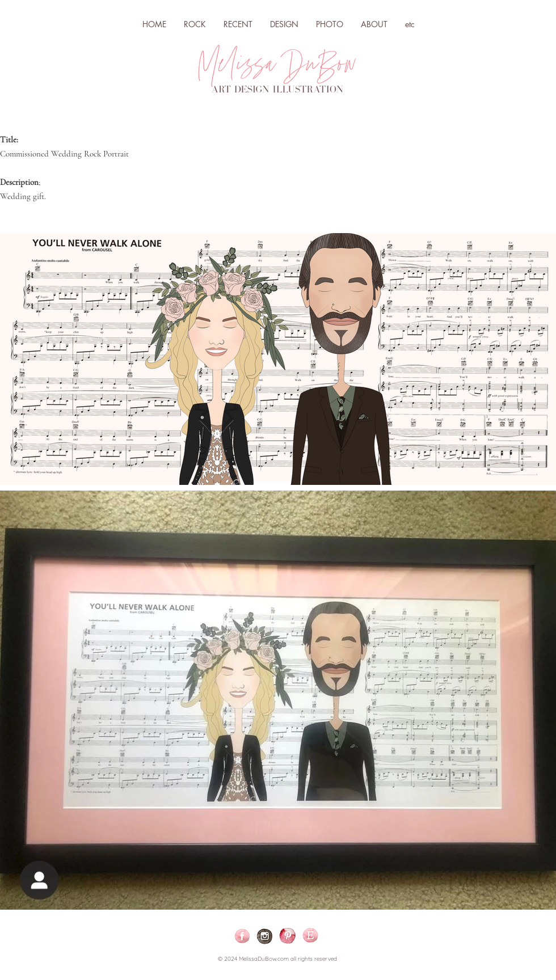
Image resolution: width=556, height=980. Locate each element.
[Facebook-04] (242, 936)
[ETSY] (310, 936)
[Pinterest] (288, 936)
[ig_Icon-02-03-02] (265, 936)
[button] (284, 24)
